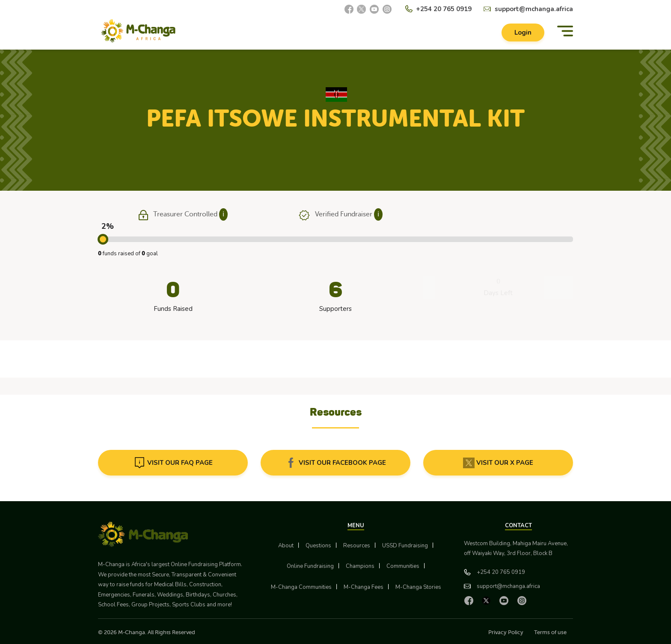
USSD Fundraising (405, 546)
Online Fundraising (310, 566)
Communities (403, 566)
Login (523, 32)
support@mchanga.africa (534, 9)
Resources (357, 546)
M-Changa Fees (364, 587)
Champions (360, 566)
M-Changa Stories (418, 587)
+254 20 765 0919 (444, 9)
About (286, 546)
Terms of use (550, 632)
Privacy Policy (506, 632)
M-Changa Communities (301, 587)
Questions (318, 546)
